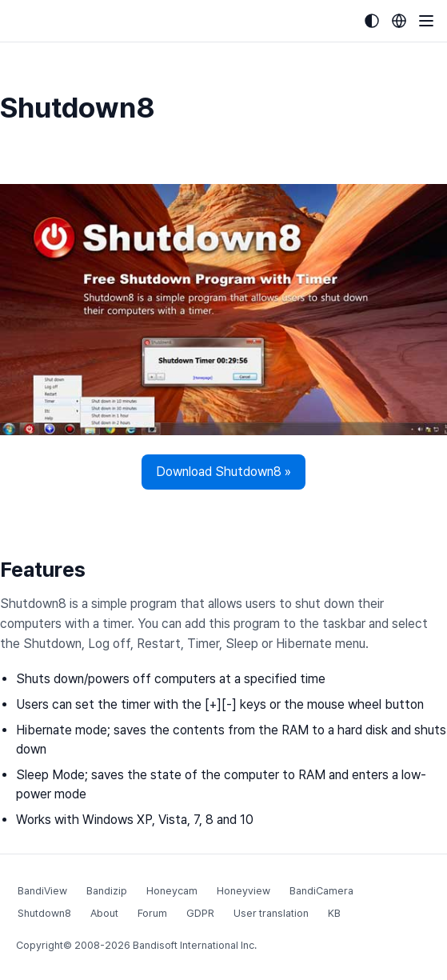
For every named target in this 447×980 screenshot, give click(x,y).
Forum (152, 913)
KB (334, 913)
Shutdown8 (44, 913)
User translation (271, 913)
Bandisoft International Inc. (195, 945)
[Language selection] (399, 21)
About (104, 913)
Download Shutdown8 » (223, 472)
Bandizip (107, 891)
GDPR (200, 913)
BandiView (42, 891)
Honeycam (172, 891)
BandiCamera (321, 891)
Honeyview (243, 891)
